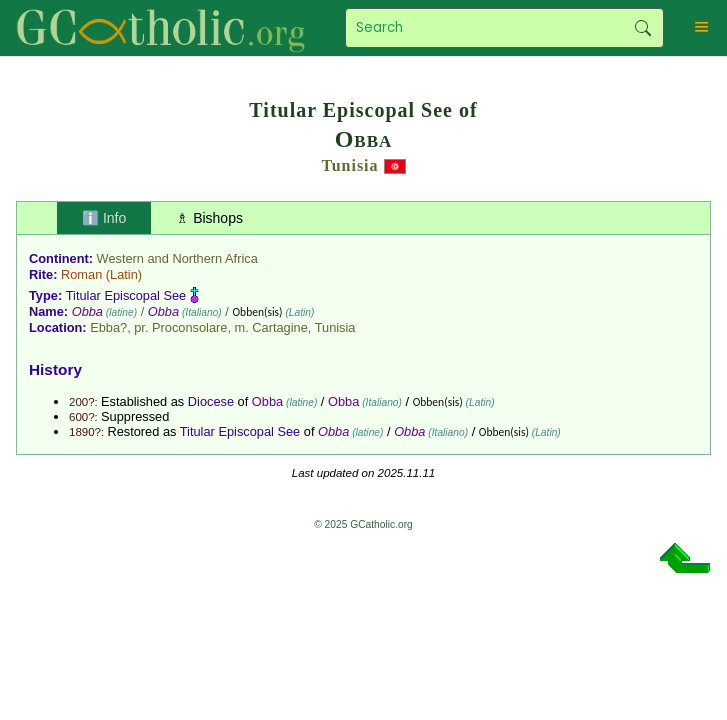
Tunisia (349, 165)
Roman (81, 274)
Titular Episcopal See (126, 295)
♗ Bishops (209, 218)
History (55, 369)
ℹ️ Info (104, 218)
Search (643, 28)
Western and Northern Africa (177, 258)
